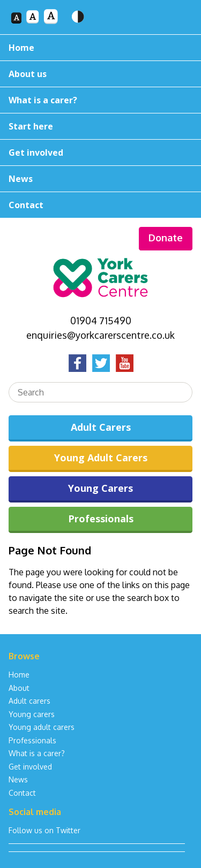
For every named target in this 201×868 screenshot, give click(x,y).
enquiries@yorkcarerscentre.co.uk (100, 335)
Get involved (36, 153)
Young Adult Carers (101, 458)
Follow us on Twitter (44, 830)
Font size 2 (33, 24)
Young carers (32, 714)
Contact (26, 205)
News (21, 179)
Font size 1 (16, 18)
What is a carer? (43, 100)
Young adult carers (42, 727)
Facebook (77, 363)
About (19, 688)
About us (28, 74)
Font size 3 (51, 24)
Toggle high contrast (78, 24)
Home (21, 48)
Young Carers (100, 488)
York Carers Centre (101, 275)
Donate (166, 238)
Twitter (101, 363)
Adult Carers (101, 427)
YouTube (124, 363)
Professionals (101, 519)
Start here (31, 126)
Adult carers (29, 701)
